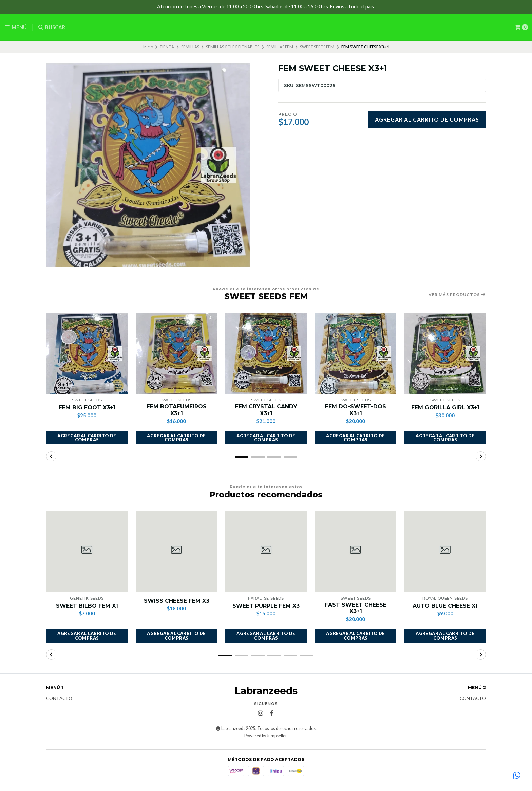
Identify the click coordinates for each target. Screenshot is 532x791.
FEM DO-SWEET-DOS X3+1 (356, 410)
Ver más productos (457, 295)
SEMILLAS (190, 47)
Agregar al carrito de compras (427, 119)
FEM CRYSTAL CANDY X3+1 (266, 410)
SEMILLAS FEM (280, 47)
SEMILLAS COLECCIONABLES (233, 47)
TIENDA (167, 47)
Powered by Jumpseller (265, 736)
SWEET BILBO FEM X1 (87, 606)
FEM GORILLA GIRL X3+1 (445, 408)
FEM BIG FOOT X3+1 (87, 408)
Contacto (59, 699)
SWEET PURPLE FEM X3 (266, 606)
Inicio (148, 47)
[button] (87, 438)
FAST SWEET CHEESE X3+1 (356, 608)
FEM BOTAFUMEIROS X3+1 (177, 410)
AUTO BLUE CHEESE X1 (445, 606)
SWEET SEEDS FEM (317, 47)
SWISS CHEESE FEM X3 (177, 601)
